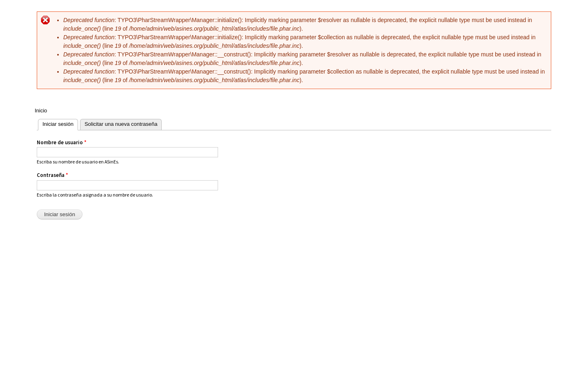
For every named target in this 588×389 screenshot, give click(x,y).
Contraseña (52, 175)
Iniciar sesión (56, 123)
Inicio (41, 111)
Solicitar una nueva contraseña (121, 124)
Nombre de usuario (62, 142)
